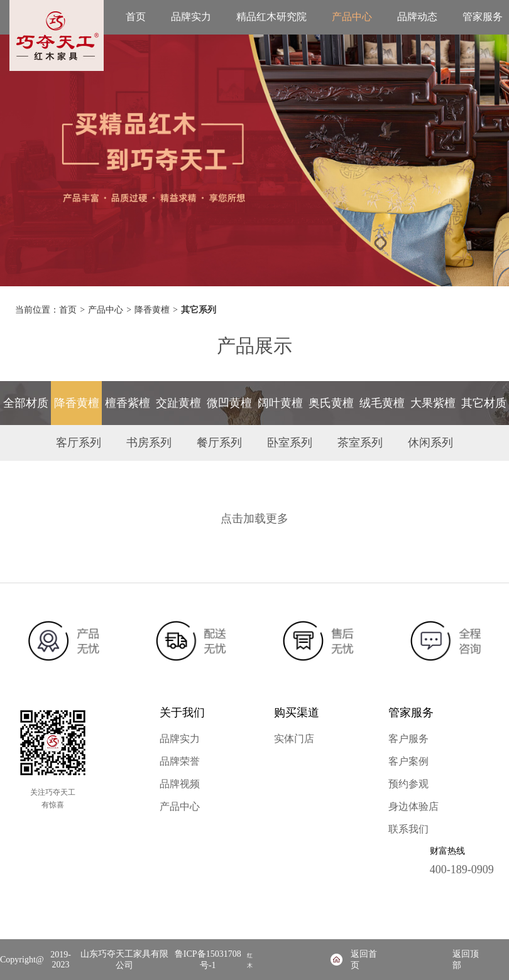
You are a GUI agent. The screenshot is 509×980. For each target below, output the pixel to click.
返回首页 (364, 960)
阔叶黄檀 (280, 403)
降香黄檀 (152, 310)
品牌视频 (180, 784)
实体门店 (294, 739)
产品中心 (352, 17)
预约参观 (408, 784)
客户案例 (408, 761)
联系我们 (408, 829)
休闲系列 (430, 443)
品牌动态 (417, 17)
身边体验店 (413, 806)
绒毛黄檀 (382, 403)
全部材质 (26, 403)
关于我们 (182, 713)
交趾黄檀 (178, 403)
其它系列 (199, 310)
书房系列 (149, 443)
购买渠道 (297, 713)
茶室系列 (360, 443)
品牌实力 (191, 17)
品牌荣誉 (180, 761)
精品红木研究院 (271, 17)
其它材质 (484, 403)
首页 (136, 17)
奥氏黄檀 (331, 403)
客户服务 (408, 739)
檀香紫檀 (128, 403)
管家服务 (483, 17)
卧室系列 (290, 443)
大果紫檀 (433, 403)
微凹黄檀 (229, 403)
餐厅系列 (219, 443)
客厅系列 (79, 443)
